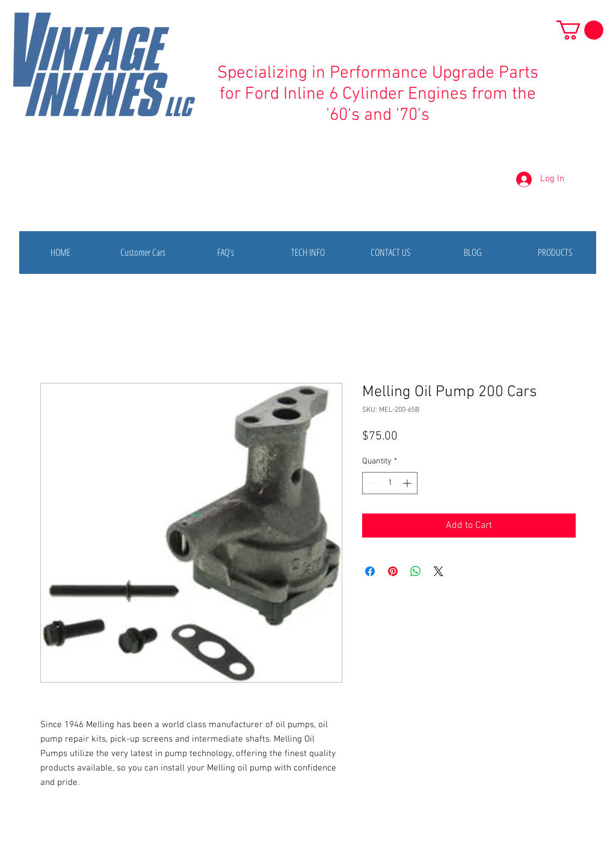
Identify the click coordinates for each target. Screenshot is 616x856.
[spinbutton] (390, 483)
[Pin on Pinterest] (393, 571)
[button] (580, 30)
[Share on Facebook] (370, 571)
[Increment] (408, 483)
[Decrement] (371, 483)
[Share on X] (439, 571)
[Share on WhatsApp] (416, 571)
